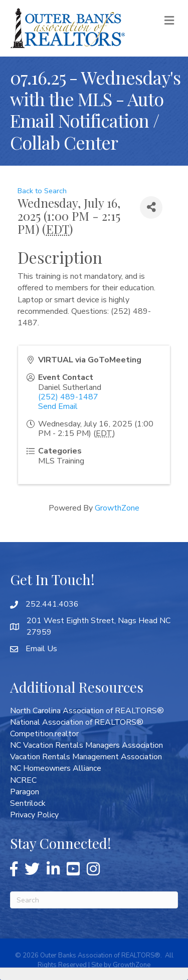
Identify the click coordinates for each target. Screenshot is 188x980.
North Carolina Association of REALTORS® (87, 711)
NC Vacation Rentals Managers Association (86, 745)
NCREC (23, 780)
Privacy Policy (34, 815)
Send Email (58, 406)
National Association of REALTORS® (77, 722)
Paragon (25, 792)
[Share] (151, 207)
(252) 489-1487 (68, 397)
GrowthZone (117, 508)
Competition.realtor (44, 734)
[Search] (94, 900)
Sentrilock (28, 803)
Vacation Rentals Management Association (86, 757)
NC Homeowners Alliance (56, 768)
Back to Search (42, 191)
